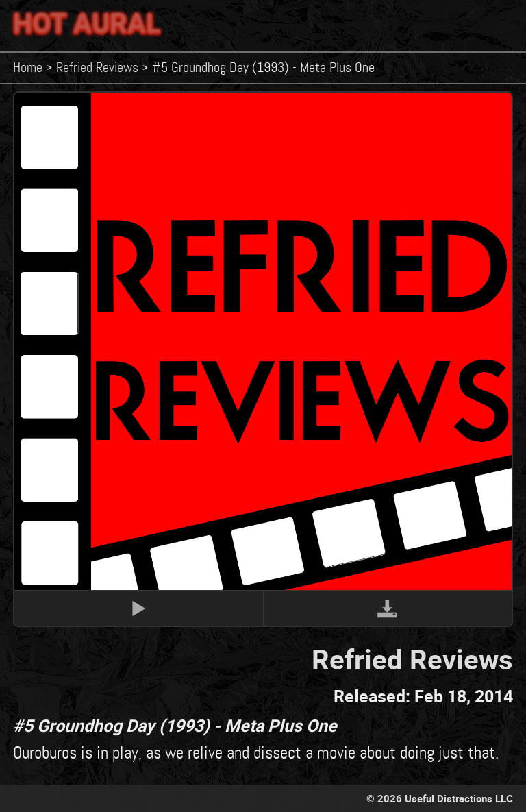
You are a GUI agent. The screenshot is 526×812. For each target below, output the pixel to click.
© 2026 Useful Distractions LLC (440, 798)
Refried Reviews (97, 68)
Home (28, 68)
